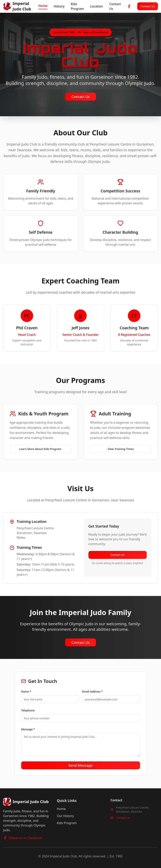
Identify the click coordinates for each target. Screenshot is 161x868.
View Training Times (121, 449)
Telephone (28, 710)
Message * (28, 729)
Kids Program (77, 6)
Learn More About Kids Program (40, 449)
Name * (26, 691)
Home (43, 6)
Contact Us (115, 6)
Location (97, 6)
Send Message (81, 765)
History (59, 6)
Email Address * (92, 691)
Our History (65, 816)
